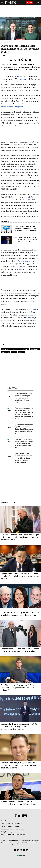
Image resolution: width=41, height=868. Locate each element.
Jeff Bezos (31, 318)
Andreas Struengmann (15, 107)
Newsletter (11, 841)
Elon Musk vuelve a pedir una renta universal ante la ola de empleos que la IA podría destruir (20, 803)
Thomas (4, 107)
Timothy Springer (16, 267)
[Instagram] (21, 850)
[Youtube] (24, 850)
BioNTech (15, 349)
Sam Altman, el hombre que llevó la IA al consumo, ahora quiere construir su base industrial (18, 688)
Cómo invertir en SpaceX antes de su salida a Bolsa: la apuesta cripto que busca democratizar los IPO (24, 444)
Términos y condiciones (8, 843)
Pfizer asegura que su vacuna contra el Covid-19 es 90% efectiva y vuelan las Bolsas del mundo (27, 229)
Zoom (21, 352)
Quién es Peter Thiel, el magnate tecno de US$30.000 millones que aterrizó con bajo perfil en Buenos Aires (18, 765)
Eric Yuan (25, 349)
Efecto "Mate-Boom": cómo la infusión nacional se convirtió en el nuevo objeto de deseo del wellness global (24, 458)
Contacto (18, 841)
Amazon (5, 349)
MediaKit (4, 841)
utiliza (30, 200)
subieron (17, 76)
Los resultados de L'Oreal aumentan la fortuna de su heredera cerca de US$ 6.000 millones (20, 650)
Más (23, 388)
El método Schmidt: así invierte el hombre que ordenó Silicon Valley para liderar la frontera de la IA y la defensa (20, 537)
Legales (18, 843)
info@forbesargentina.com (12, 826)
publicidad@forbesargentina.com (15, 824)
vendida (19, 170)
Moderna (6, 352)
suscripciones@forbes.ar (15, 832)
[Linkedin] (27, 850)
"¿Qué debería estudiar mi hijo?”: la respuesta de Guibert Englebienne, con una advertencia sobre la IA (24, 429)
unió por (18, 142)
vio (2, 312)
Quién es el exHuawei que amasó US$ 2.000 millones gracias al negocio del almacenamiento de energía (19, 727)
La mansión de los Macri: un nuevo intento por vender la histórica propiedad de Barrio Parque (23, 398)
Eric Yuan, (33, 309)
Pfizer (14, 352)
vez (28, 142)
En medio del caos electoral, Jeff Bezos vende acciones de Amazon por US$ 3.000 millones (27, 239)
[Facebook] (15, 850)
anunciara (23, 79)
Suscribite (29, 3)
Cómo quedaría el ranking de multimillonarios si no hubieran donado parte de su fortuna (20, 614)
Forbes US (4, 55)
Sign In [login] (37, 3)
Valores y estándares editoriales (30, 841)
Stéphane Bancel (24, 261)
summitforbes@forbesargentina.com (15, 829)
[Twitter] (18, 850)
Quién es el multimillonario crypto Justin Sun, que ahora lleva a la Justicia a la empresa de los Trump (20, 576)
